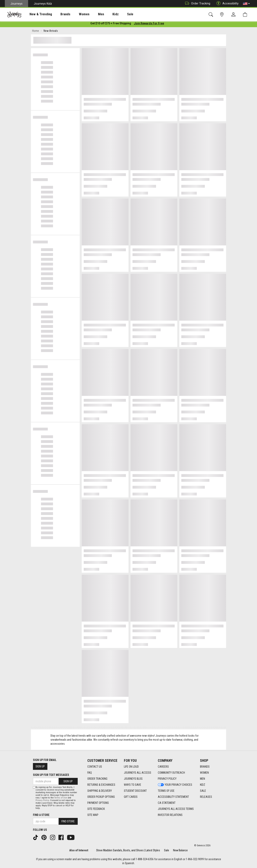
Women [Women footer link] (204, 773)
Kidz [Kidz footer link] (203, 785)
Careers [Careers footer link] (163, 767)
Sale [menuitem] (116, 14)
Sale (167, 850)
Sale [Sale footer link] (203, 791)
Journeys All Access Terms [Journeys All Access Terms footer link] (176, 809)
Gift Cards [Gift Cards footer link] (131, 797)
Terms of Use (61, 798)
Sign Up (40, 766)
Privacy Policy (42, 800)
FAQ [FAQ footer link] (90, 773)
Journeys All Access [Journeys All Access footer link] (138, 773)
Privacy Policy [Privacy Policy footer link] (167, 779)
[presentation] (37, 14)
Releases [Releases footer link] (206, 797)
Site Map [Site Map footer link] (93, 815)
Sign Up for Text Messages (51, 775)
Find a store (41, 815)
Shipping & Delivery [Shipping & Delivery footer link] (100, 791)
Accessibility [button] (226, 4)
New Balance (180, 850)
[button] (246, 4)
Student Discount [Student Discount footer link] (135, 791)
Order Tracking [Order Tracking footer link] (97, 779)
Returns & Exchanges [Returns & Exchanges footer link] (101, 785)
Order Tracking (197, 4)
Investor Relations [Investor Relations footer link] (170, 815)
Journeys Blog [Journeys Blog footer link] (133, 779)
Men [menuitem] (90, 14)
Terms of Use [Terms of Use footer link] (166, 791)
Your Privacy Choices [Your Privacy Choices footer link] (175, 785)
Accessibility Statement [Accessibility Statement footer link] (173, 797)
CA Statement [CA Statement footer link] (167, 803)
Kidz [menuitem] (103, 14)
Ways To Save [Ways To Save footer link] (133, 785)
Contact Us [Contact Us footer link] (95, 767)
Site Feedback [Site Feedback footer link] (96, 809)
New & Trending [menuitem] (37, 14)
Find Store (68, 821)
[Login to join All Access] (111, 24)
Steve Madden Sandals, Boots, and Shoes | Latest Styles (128, 850)
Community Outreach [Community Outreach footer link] (171, 773)
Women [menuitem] (76, 14)
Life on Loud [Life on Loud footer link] (131, 767)
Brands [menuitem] (59, 14)
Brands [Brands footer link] (205, 767)
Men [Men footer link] (202, 779)
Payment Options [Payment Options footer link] (98, 803)
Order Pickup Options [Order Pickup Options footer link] (101, 797)
